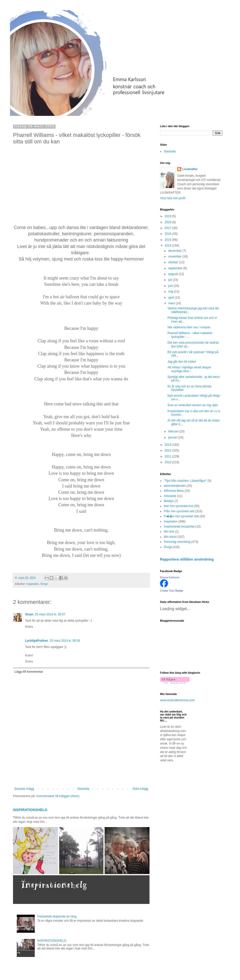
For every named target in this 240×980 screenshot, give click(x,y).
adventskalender (175, 486)
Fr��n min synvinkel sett (181, 516)
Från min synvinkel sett (179, 511)
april (171, 298)
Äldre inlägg (140, 789)
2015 (168, 240)
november (175, 257)
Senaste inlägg (24, 789)
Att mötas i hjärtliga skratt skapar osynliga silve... (189, 369)
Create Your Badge (172, 591)
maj (171, 292)
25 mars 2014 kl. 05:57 (50, 614)
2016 (168, 234)
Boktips (169, 501)
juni (171, 286)
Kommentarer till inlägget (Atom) (58, 796)
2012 (168, 450)
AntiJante (170, 496)
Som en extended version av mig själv (193, 405)
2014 (168, 246)
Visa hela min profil (173, 198)
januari (173, 437)
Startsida (83, 789)
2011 (168, 456)
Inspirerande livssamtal (179, 527)
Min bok (169, 532)
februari (174, 431)
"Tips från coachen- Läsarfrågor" (185, 481)
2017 (168, 228)
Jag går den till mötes (182, 362)
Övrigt (44, 584)
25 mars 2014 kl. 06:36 (65, 641)
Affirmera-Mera (174, 491)
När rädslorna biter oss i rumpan (189, 327)
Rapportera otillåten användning (187, 559)
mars (172, 303)
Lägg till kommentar (29, 672)
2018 (168, 222)
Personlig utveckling (177, 542)
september (176, 268)
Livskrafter (190, 169)
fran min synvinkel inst (178, 506)
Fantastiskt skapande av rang (57, 916)
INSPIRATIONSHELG (30, 810)
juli (170, 280)
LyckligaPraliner (36, 641)
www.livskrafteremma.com (177, 700)
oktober (174, 262)
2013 (168, 445)
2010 (168, 462)
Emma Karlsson (170, 577)
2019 (168, 216)
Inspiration (33, 584)
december (175, 251)
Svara (29, 627)
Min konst (170, 537)
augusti (173, 274)
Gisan (29, 614)
